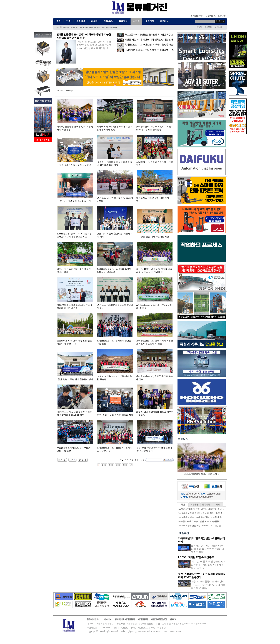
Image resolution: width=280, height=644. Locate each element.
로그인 (199, 27)
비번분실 (218, 27)
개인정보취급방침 (159, 619)
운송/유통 (81, 21)
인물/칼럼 (108, 21)
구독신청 (150, 21)
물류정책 (123, 21)
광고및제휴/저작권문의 (125, 619)
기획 (68, 21)
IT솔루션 (184, 533)
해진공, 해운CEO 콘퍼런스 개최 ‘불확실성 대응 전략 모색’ (91, 27)
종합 (58, 21)
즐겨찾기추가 (197, 16)
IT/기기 (95, 21)
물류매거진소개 (93, 619)
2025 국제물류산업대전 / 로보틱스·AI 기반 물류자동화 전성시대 (208, 526)
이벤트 (136, 21)
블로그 (173, 619)
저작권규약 (143, 619)
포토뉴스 (183, 439)
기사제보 (107, 619)
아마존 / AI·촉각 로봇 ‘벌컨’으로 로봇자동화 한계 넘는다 (205, 521)
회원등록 (208, 27)
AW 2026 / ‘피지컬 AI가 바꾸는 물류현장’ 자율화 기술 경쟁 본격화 (209, 509)
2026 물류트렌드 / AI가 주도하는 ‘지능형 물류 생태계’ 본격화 (207, 517)
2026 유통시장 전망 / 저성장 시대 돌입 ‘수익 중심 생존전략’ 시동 (209, 513)
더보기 (164, 21)
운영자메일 (211, 16)
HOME (60, 90)
